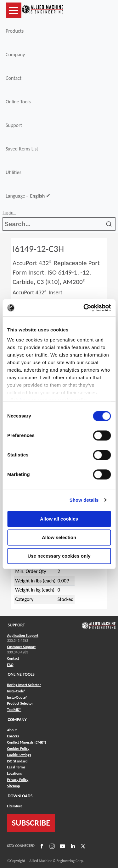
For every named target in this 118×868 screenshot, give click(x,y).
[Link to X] (82, 846)
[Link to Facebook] (41, 846)
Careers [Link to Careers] (13, 736)
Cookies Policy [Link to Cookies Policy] (18, 749)
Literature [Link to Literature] (15, 806)
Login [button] (9, 213)
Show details (84, 500)
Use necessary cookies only (59, 556)
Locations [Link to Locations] (15, 773)
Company (15, 55)
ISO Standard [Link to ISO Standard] (17, 761)
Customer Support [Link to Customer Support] (22, 647)
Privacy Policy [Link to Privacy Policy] (18, 780)
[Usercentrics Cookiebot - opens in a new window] (84, 308)
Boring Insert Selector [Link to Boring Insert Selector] (24, 685)
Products (15, 31)
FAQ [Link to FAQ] (10, 665)
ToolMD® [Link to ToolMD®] (14, 710)
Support (14, 125)
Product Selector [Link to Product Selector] (20, 703)
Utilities (14, 172)
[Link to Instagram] (51, 846)
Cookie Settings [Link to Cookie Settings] (19, 755)
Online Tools (18, 102)
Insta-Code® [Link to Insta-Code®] (17, 691)
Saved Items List (22, 149)
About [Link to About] (12, 730)
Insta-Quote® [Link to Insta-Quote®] (17, 697)
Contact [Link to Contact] (13, 658)
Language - (28, 196)
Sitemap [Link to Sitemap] (14, 786)
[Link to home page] (42, 10)
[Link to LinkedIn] (72, 846)
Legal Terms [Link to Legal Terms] (16, 767)
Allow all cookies (59, 519)
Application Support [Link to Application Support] (23, 636)
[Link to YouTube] (62, 846)
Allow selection (59, 537)
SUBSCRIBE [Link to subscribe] (31, 823)
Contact (14, 78)
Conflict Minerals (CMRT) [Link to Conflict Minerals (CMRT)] (27, 742)
